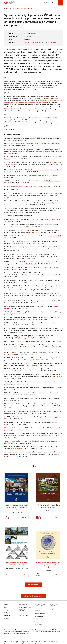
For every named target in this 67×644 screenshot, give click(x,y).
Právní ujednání (8, 639)
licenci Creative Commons (42, 627)
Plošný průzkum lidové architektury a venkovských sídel (31, 102)
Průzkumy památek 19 (22, 226)
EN (52, 3)
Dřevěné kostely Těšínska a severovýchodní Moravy (34, 175)
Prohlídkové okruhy (40, 611)
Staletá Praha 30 (55, 219)
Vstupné (37, 619)
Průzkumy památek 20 (11, 302)
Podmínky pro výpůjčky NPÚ (25, 641)
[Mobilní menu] (60, 3)
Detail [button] (24, 515)
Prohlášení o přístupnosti (22, 639)
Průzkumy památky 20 (24, 318)
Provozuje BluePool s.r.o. (11, 642)
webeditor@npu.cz (41, 641)
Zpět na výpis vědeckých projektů (34, 594)
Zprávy (6, 608)
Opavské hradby (49, 202)
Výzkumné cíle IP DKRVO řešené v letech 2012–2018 (40, 42)
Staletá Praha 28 (25, 358)
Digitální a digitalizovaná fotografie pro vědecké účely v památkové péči (16, 505)
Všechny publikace (33, 582)
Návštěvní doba (39, 614)
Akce (6, 605)
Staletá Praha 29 (43, 294)
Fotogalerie (53, 607)
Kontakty (7, 616)
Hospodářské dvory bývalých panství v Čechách (28, 186)
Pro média (7, 613)
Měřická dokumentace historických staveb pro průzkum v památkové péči (48, 563)
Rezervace (37, 617)
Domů (6, 602)
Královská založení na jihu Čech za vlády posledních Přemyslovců (31, 151)
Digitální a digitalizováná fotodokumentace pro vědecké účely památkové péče (27, 109)
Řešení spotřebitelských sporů (40, 639)
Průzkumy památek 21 (32, 231)
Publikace (7, 610)
